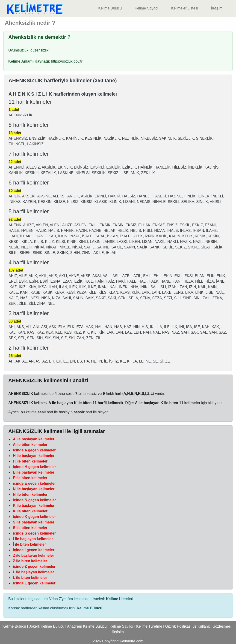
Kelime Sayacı (146, 8)
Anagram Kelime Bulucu (87, 626)
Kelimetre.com (132, 641)
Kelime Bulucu (110, 8)
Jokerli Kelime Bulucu (47, 626)
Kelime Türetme (149, 626)
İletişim (217, 8)
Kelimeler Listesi (185, 8)
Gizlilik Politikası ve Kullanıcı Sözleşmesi (198, 626)
